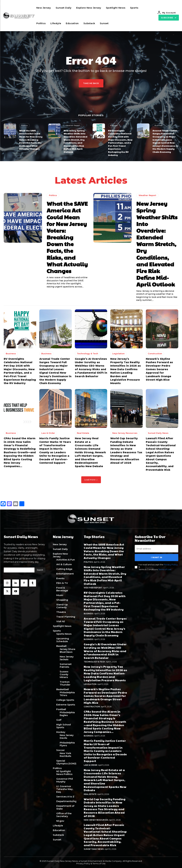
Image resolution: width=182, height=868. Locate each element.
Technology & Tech (87, 353)
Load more (91, 480)
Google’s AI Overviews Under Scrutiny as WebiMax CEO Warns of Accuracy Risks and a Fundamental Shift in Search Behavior (105, 651)
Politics (24, 125)
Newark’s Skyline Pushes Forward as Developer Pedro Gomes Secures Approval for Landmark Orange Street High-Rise (159, 369)
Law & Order (48, 433)
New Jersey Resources (125, 433)
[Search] (40, 570)
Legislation (118, 353)
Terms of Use (165, 569)
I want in (157, 557)
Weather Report (73, 125)
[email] (157, 549)
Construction (155, 353)
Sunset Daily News (158, 433)
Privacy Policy (171, 564)
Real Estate (83, 433)
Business (114, 125)
